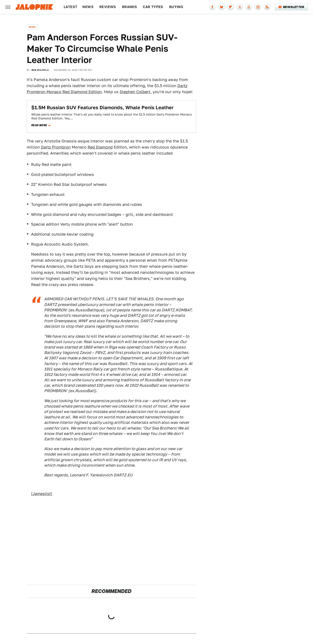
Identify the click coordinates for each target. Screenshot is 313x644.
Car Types (153, 7)
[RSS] (267, 7)
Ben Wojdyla (40, 70)
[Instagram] (258, 7)
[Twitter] (240, 7)
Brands (129, 7)
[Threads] (249, 7)
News (88, 7)
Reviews (108, 7)
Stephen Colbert (135, 92)
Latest (70, 7)
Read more (39, 125)
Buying (176, 7)
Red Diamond (100, 147)
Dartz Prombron (56, 147)
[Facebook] (212, 7)
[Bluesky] (221, 7)
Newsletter (291, 7)
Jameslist (42, 494)
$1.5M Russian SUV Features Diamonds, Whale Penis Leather (102, 107)
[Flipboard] (231, 7)
